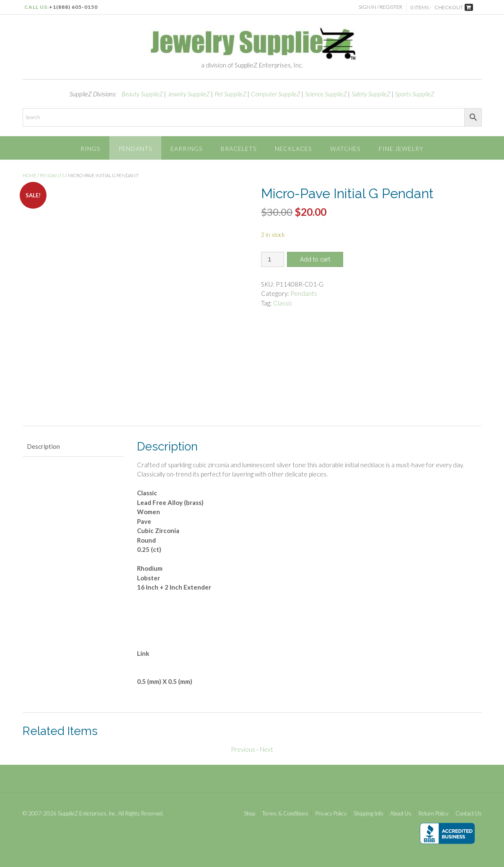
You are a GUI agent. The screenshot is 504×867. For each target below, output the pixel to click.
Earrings (186, 149)
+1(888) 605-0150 (73, 7)
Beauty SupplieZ (142, 94)
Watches (345, 149)
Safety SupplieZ (371, 94)
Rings (90, 149)
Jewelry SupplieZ (189, 94)
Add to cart (315, 259)
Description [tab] (43, 446)
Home (30, 175)
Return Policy (433, 814)
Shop (249, 814)
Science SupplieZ (326, 94)
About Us (401, 814)
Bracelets (239, 149)
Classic (283, 303)
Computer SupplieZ (276, 94)
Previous (243, 749)
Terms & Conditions (285, 814)
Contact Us (469, 814)
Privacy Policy (331, 814)
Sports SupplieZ (415, 94)
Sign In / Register (380, 7)
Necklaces (293, 149)
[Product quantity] (273, 259)
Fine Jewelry (401, 149)
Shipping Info (368, 814)
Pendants (135, 149)
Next (266, 749)
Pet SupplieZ (230, 94)
